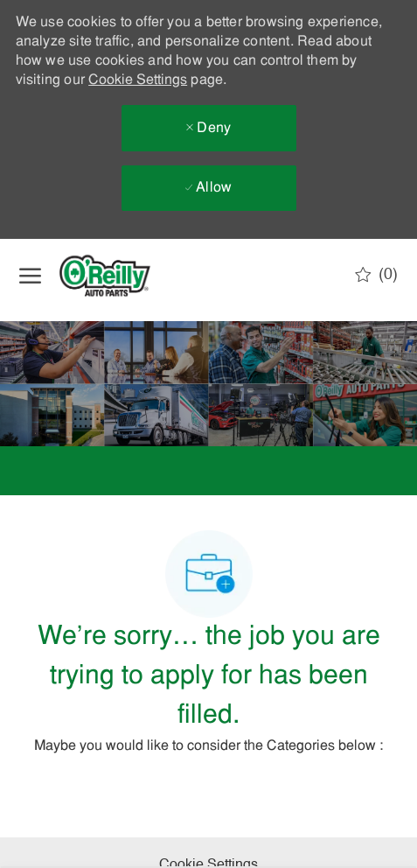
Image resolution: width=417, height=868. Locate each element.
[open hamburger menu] (30, 276)
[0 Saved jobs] (376, 275)
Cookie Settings (138, 80)
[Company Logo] (120, 276)
